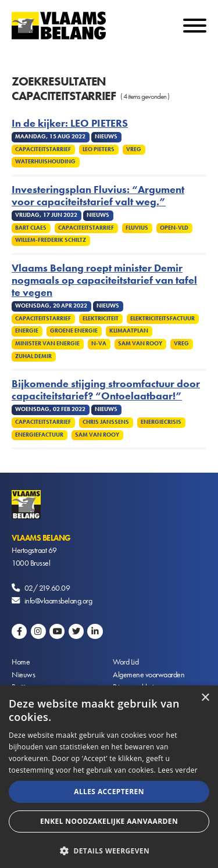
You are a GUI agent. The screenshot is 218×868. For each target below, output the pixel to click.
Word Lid (126, 662)
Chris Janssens (106, 422)
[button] (109, 850)
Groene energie (74, 331)
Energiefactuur (39, 435)
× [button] (205, 698)
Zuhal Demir (33, 356)
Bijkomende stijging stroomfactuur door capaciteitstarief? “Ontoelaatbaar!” (106, 390)
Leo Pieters (99, 149)
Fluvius (137, 228)
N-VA (99, 344)
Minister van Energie (47, 344)
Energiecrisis (161, 422)
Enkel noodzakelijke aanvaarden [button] (109, 821)
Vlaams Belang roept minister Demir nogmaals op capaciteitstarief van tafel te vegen (104, 281)
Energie (27, 331)
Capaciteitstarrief (43, 149)
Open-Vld (174, 228)
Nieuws (23, 674)
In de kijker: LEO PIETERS (70, 124)
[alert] (109, 777)
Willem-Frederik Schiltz (51, 240)
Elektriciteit (101, 319)
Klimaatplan (129, 331)
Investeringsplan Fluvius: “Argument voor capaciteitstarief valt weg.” (98, 196)
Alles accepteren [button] (109, 792)
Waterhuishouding (45, 162)
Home (21, 662)
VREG (134, 149)
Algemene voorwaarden (149, 674)
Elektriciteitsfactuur (162, 319)
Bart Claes (31, 228)
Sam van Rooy (140, 344)
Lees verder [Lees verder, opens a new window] (178, 770)
